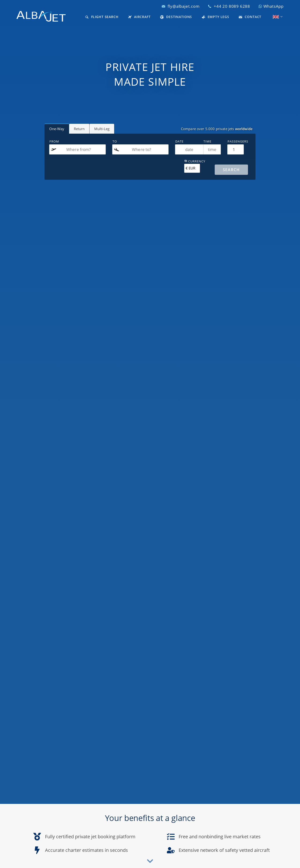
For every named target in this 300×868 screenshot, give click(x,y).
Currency (195, 161)
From (54, 141)
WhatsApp (271, 6)
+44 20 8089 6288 (232, 6)
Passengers (238, 141)
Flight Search (102, 17)
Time (207, 141)
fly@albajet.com (184, 6)
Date (179, 141)
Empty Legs (215, 17)
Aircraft (139, 17)
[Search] (231, 170)
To (115, 141)
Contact (250, 17)
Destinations (176, 17)
